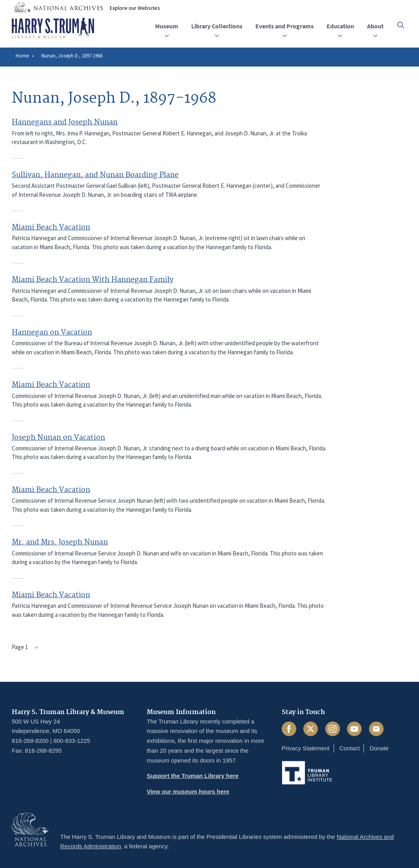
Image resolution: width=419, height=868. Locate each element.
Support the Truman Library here (193, 776)
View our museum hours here (188, 791)
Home (22, 56)
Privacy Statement (306, 748)
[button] (401, 25)
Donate (379, 748)
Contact (350, 748)
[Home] (53, 28)
